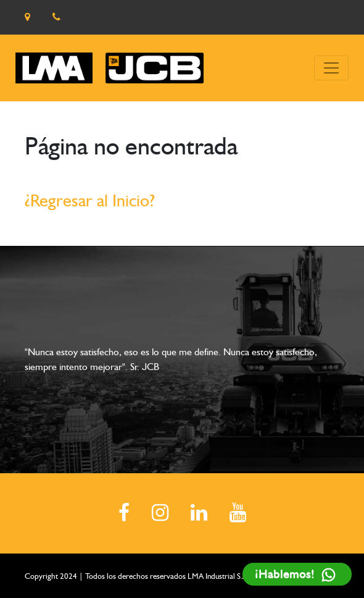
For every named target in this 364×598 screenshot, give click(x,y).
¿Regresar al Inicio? (90, 200)
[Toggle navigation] (331, 68)
